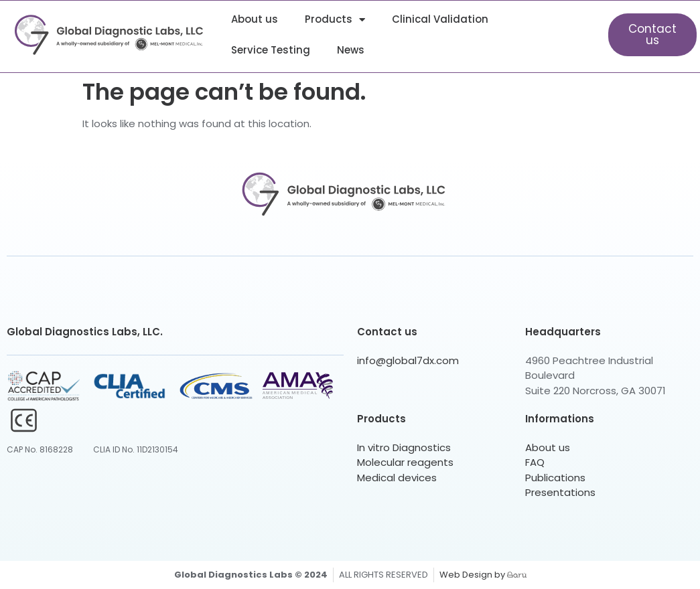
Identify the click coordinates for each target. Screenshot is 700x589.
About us (255, 19)
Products (335, 20)
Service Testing (271, 50)
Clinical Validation (440, 19)
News (351, 50)
